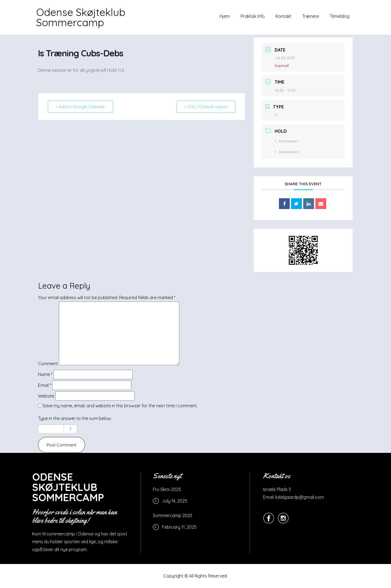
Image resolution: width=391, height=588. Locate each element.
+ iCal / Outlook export (206, 107)
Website (46, 396)
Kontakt (283, 16)
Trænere (311, 16)
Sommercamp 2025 (173, 515)
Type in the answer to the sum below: (75, 418)
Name (45, 374)
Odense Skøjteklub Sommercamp (81, 17)
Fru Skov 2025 (167, 489)
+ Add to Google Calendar (80, 107)
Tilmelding (340, 16)
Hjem (225, 16)
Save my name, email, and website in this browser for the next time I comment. (120, 406)
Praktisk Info (253, 16)
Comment (48, 364)
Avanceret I (287, 141)
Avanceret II (287, 152)
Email (45, 385)
